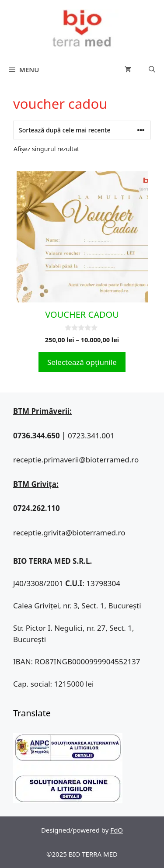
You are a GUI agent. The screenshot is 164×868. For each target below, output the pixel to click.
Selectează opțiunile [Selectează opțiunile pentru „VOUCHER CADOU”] (82, 362)
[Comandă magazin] (82, 130)
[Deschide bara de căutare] (152, 69)
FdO (117, 830)
